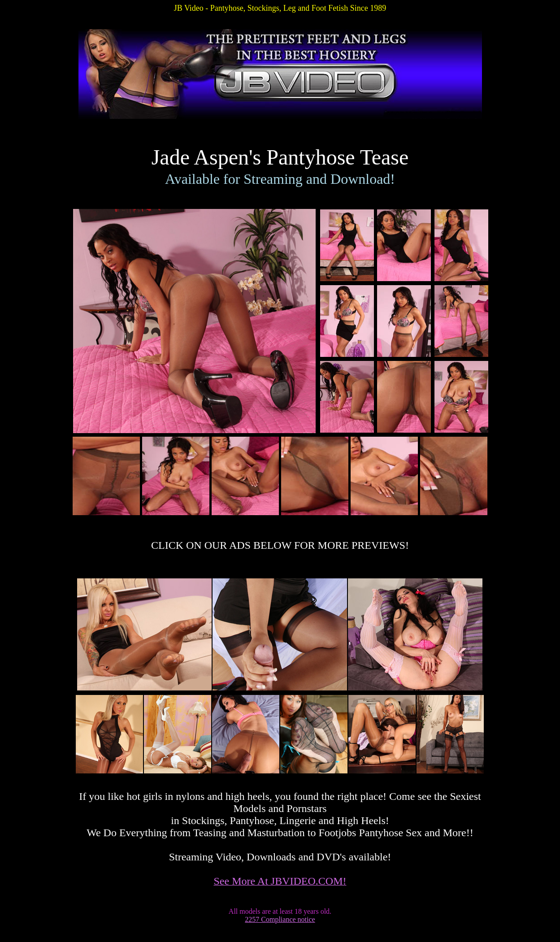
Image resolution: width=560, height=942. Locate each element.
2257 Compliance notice (280, 919)
